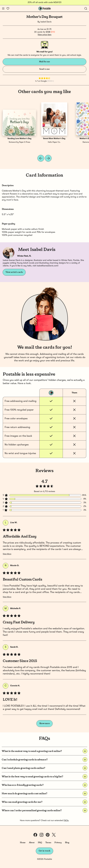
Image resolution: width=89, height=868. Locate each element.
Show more (45, 723)
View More (7, 554)
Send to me (44, 69)
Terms (48, 843)
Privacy (58, 843)
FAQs (66, 821)
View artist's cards (14, 272)
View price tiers (44, 35)
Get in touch (44, 851)
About (32, 843)
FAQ (40, 843)
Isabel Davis (46, 22)
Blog (67, 843)
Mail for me (44, 62)
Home (23, 843)
